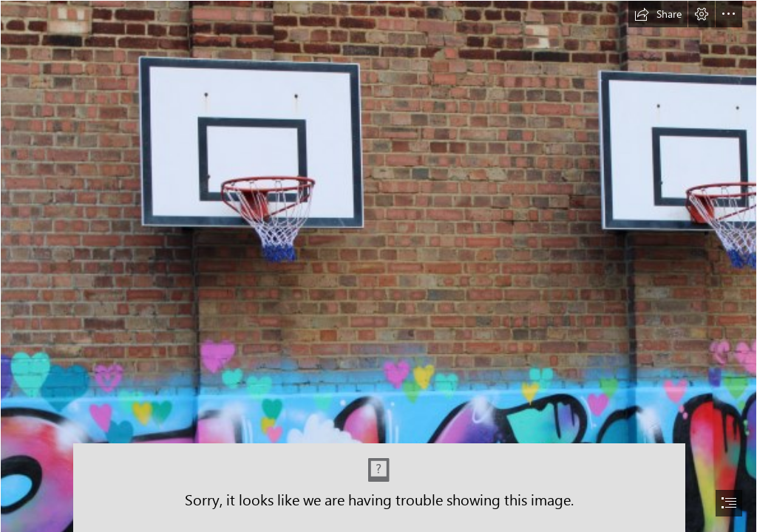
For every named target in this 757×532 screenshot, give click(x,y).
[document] (378, 266)
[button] (658, 14)
